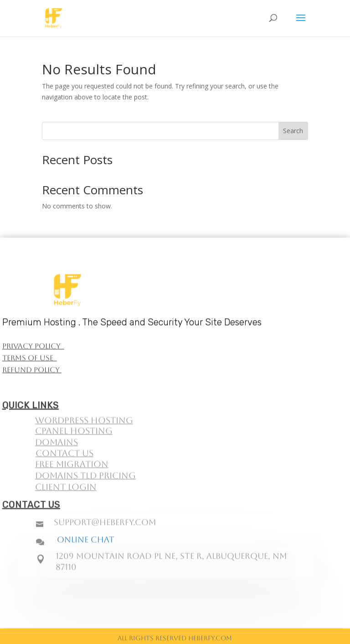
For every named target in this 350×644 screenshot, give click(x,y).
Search (293, 131)
